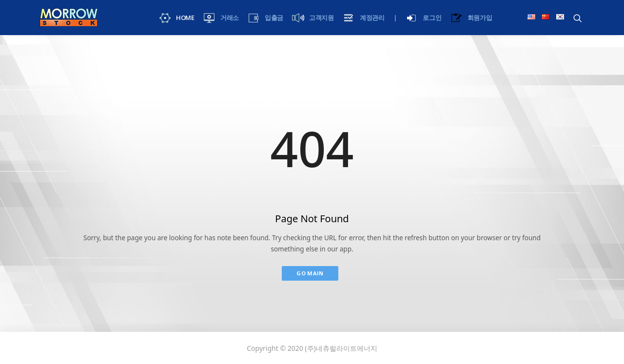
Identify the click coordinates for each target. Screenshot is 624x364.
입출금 (265, 18)
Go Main (310, 273)
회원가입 (471, 18)
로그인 (423, 18)
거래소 (221, 18)
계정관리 (364, 18)
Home (177, 18)
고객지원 (313, 18)
